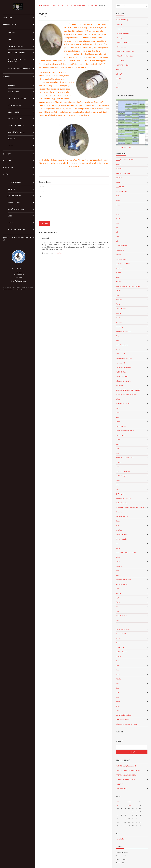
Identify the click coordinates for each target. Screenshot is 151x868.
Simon (118, 422)
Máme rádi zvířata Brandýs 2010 (126, 724)
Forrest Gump (120, 435)
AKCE (10, 216)
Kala (117, 241)
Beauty (118, 575)
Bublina (118, 273)
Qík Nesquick (120, 494)
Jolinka (118, 562)
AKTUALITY (8, 18)
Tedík (117, 525)
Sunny (118, 480)
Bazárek (120, 24)
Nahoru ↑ (24, 290)
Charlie (118, 706)
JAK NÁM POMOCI (15, 196)
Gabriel (118, 440)
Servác (118, 467)
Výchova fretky (14, 105)
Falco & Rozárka (121, 309)
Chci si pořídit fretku (17, 99)
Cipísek (118, 521)
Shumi (118, 205)
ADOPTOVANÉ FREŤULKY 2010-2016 (84, 5)
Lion (117, 223)
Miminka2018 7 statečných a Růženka (128, 286)
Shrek (118, 665)
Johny (118, 485)
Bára (117, 670)
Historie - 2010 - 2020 (16, 229)
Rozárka (118, 656)
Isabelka (118, 282)
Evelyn (118, 408)
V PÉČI (10, 39)
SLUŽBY (11, 223)
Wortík (118, 218)
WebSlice (25, 288)
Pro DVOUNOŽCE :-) (122, 65)
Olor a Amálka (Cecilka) (123, 715)
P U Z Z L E (119, 462)
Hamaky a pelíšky (123, 33)
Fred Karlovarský (121, 503)
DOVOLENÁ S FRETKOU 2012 (125, 458)
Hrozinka (119, 512)
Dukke (118, 277)
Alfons (118, 399)
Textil (117, 88)
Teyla (117, 598)
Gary (117, 336)
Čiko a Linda (120, 647)
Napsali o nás (14, 202)
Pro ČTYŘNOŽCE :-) (122, 20)
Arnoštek (119, 530)
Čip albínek (119, 318)
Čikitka (118, 304)
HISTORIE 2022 (9, 167)
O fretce (11, 85)
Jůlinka (118, 602)
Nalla (117, 417)
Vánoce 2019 (120, 250)
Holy (117, 697)
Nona (118, 607)
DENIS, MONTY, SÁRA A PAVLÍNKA (127, 395)
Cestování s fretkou (16, 125)
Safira (118, 489)
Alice (117, 237)
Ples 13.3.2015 (120, 363)
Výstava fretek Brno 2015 (124, 367)
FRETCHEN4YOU (121, 789)
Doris (117, 683)
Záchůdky (121, 60)
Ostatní (118, 79)
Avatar (118, 444)
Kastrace (12, 139)
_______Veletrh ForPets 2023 (125, 147)
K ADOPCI (11, 33)
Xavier (118, 661)
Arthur (118, 413)
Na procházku (122, 47)
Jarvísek (118, 255)
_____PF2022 (120, 187)
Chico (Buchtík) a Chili (123, 471)
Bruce (118, 349)
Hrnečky (118, 69)
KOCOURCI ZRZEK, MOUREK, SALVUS (128, 390)
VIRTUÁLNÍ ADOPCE (15, 46)
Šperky (118, 83)
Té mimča (119, 268)
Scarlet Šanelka (121, 259)
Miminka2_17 (120, 327)
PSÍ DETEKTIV (120, 784)
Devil (117, 571)
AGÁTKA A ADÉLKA (122, 516)
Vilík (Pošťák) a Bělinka (123, 629)
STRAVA (11, 146)
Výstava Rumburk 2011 (123, 580)
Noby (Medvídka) (121, 616)
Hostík (118, 182)
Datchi (118, 638)
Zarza (117, 620)
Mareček (119, 291)
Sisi (117, 544)
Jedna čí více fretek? (16, 132)
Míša (117, 449)
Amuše (118, 214)
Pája (117, 227)
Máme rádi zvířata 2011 (123, 498)
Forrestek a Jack (121, 426)
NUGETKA (119, 169)
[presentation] (56, 216)
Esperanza (119, 566)
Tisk (31, 288)
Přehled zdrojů (121, 839)
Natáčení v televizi (16, 209)
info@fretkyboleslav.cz (19, 281)
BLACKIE (118, 164)
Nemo (118, 548)
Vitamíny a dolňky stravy (125, 56)
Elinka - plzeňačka (121, 539)
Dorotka (118, 593)
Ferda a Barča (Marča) (123, 720)
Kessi (117, 688)
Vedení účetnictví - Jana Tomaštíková (128, 770)
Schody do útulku (122, 191)
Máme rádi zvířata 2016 (123, 331)
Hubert (118, 702)
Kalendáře (119, 74)
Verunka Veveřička (122, 376)
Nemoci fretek (14, 112)
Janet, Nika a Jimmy (122, 345)
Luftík (118, 295)
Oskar (118, 453)
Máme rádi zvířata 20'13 (124, 381)
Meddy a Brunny (121, 652)
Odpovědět (59, 253)
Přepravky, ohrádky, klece (126, 51)
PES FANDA (119, 385)
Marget (118, 200)
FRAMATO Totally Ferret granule (126, 766)
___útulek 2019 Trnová (123, 264)
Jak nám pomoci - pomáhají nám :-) (17, 239)
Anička (118, 674)
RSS (19, 288)
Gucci (117, 589)
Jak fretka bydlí (15, 119)
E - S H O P (7, 161)
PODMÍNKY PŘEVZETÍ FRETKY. (19, 68)
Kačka (118, 557)
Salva (117, 711)
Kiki (117, 209)
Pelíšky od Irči (120, 354)
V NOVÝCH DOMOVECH (17, 53)
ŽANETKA (119, 178)
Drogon (118, 313)
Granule (120, 29)
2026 (129, 805)
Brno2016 (119, 322)
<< (118, 802)
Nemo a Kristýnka (122, 584)
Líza (117, 625)
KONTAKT (11, 189)
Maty (117, 340)
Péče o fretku (14, 92)
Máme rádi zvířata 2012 (123, 404)
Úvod (40, 5)
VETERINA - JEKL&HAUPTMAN (125, 779)
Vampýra (119, 300)
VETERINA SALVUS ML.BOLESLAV (126, 775)
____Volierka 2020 (121, 246)
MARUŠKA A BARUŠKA (123, 173)
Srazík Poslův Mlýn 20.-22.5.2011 (126, 553)
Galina (118, 643)
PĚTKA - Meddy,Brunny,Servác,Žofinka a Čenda (131, 507)
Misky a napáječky (123, 42)
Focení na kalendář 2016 (124, 358)
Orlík (117, 232)
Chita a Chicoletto (122, 634)
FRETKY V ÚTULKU (10, 24)
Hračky (120, 38)
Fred (117, 692)
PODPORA (7, 154)
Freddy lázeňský (121, 372)
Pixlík (117, 611)
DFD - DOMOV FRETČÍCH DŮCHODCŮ (17, 61)
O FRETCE (7, 77)
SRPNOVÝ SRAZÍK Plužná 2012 (125, 431)
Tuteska (118, 679)
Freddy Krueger (121, 476)
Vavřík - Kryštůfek (121, 534)
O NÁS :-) (7, 174)
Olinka (118, 196)
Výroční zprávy (14, 182)
